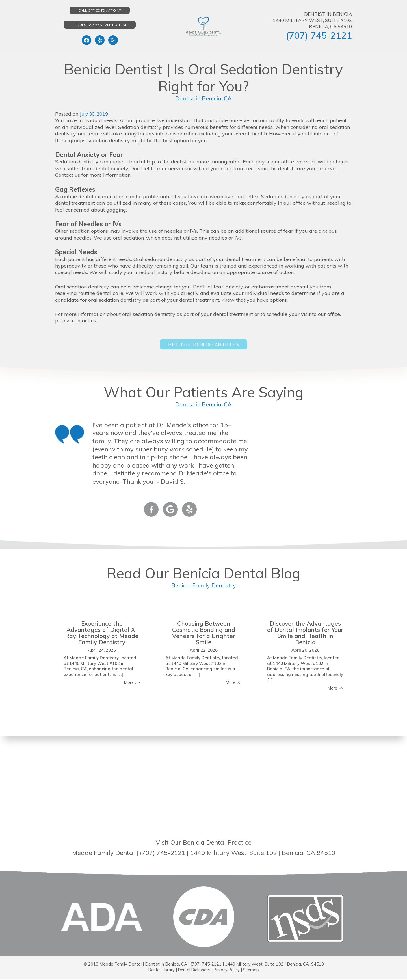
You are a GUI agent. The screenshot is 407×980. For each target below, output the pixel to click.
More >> (132, 683)
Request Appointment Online (100, 25)
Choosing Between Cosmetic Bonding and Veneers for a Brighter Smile (204, 634)
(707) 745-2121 (319, 35)
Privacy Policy (228, 971)
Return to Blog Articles (204, 345)
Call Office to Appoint (100, 10)
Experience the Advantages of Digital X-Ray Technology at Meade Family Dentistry (102, 634)
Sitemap (253, 971)
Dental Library (160, 971)
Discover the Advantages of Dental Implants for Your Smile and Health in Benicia (305, 634)
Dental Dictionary (194, 971)
